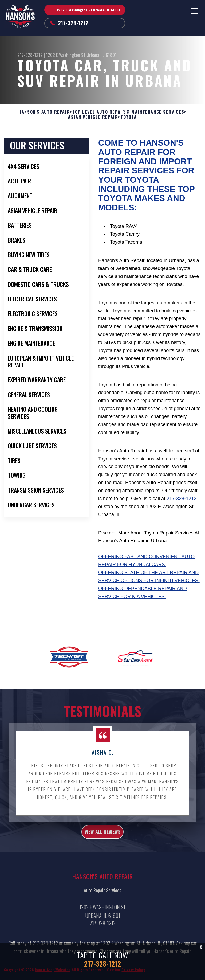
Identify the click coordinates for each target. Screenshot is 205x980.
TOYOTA (129, 117)
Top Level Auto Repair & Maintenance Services (128, 112)
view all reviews (102, 836)
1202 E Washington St (66, 55)
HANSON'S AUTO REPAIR (44, 112)
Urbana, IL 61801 (102, 55)
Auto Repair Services (102, 895)
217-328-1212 (73, 23)
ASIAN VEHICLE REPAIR (93, 117)
